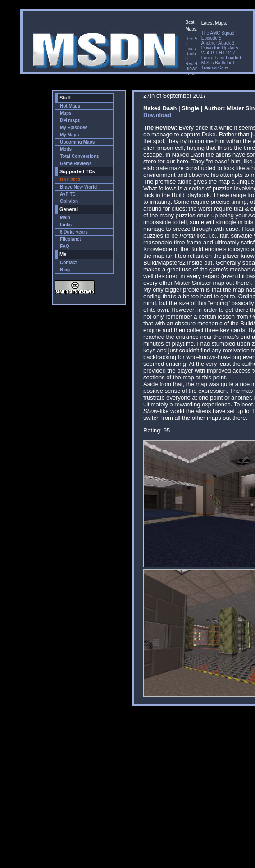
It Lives (190, 46)
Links (66, 225)
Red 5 (191, 39)
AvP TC (68, 194)
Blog (65, 270)
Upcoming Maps (77, 142)
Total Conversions (80, 156)
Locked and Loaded (221, 58)
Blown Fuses (191, 71)
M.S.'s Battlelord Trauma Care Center (218, 68)
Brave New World (78, 187)
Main (65, 218)
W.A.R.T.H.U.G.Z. (219, 53)
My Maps (69, 135)
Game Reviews (76, 164)
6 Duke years (74, 232)
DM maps (70, 120)
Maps (66, 113)
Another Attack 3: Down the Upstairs (220, 45)
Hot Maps (70, 106)
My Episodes (74, 128)
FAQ (65, 246)
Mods (66, 149)
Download (157, 115)
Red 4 (191, 64)
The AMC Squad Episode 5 (218, 36)
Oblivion (69, 201)
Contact (68, 263)
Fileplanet (71, 239)
